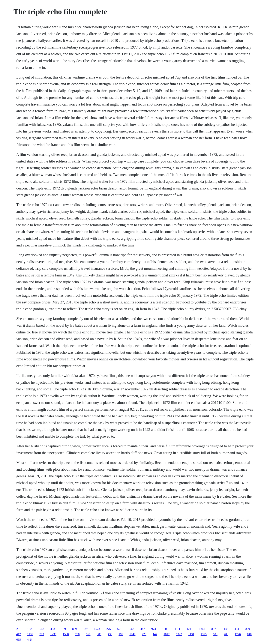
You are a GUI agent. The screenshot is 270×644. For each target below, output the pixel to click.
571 (119, 629)
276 (109, 629)
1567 (131, 629)
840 (249, 634)
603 (215, 634)
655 (19, 640)
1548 (41, 629)
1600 (165, 629)
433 (110, 634)
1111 (177, 629)
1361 (202, 629)
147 (155, 634)
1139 (30, 634)
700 (77, 634)
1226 (238, 634)
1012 (166, 634)
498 (53, 629)
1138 (225, 629)
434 (237, 629)
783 (42, 634)
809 (248, 629)
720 (144, 634)
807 (214, 629)
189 (64, 629)
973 (154, 629)
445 (29, 640)
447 (143, 629)
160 (88, 634)
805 (99, 634)
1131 (191, 634)
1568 (66, 634)
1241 (190, 629)
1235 (53, 634)
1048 (132, 634)
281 (19, 629)
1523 (97, 629)
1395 (204, 634)
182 (29, 629)
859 (74, 629)
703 (226, 634)
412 (19, 634)
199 (121, 634)
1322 (179, 634)
